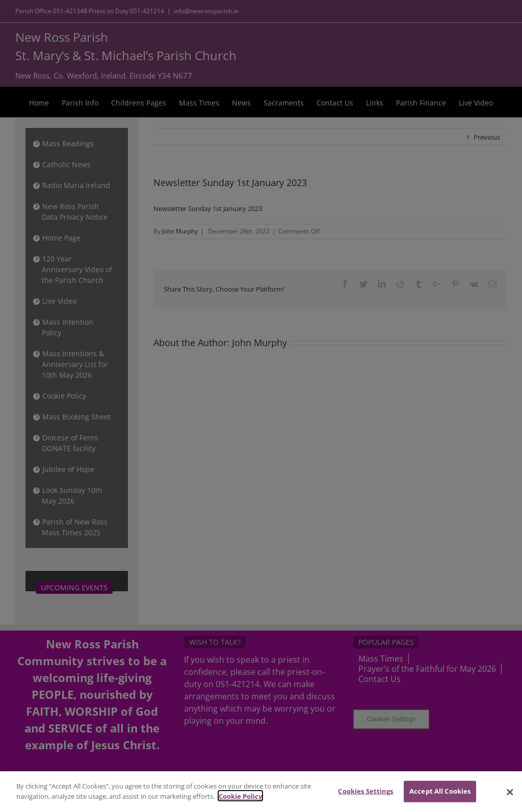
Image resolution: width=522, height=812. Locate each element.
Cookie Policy (240, 803)
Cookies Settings (366, 798)
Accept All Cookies (440, 798)
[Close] (510, 799)
